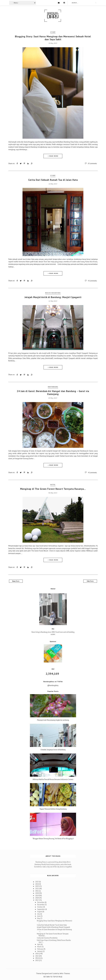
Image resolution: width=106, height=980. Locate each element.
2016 (37, 953)
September (41, 909)
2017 (37, 900)
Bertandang (53, 387)
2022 (37, 888)
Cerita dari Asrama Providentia (47, 938)
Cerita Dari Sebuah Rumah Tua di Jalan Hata (53, 180)
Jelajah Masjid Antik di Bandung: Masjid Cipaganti (53, 297)
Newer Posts (16, 581)
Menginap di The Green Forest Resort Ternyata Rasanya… (53, 489)
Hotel (53, 484)
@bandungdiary (53, 685)
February (40, 949)
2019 (37, 895)
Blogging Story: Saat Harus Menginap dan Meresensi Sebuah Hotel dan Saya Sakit (53, 38)
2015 (37, 956)
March (39, 946)
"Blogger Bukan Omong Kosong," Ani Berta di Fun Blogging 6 (53, 838)
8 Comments (92, 163)
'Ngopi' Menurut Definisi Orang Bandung (53, 809)
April (39, 944)
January (40, 951)
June (39, 916)
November (41, 904)
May (39, 918)
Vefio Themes (65, 973)
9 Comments (92, 281)
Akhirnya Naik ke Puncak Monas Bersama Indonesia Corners (53, 779)
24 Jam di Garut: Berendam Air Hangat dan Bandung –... (54, 930)
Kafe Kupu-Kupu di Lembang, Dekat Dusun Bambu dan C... (54, 941)
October (40, 907)
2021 (37, 891)
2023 (37, 886)
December (41, 902)
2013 (37, 960)
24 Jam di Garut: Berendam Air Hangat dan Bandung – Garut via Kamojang (53, 392)
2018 (37, 898)
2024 (37, 884)
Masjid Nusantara (53, 293)
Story (53, 32)
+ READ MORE (53, 156)
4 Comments (92, 472)
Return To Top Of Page (53, 977)
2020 (37, 893)
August (40, 911)
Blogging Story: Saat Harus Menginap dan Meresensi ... (55, 921)
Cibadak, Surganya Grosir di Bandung (53, 749)
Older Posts (90, 581)
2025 (37, 881)
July (39, 914)
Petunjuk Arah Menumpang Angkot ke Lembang (53, 720)
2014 (37, 958)
